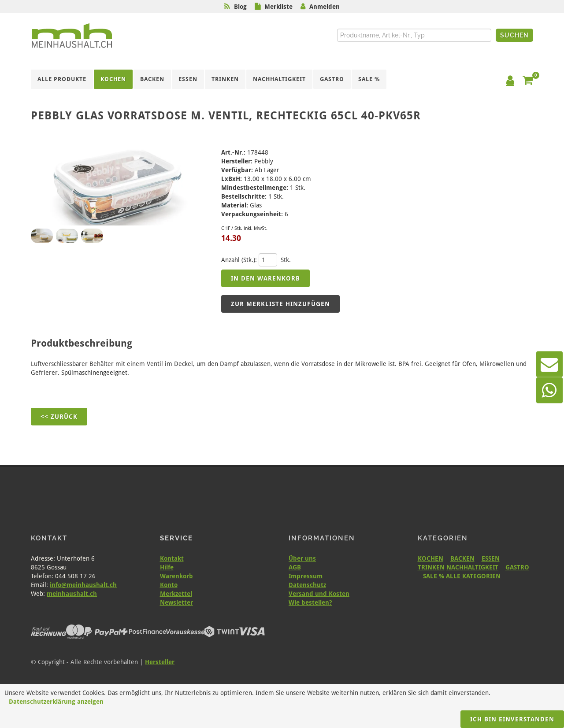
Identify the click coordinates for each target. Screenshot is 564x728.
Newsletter (176, 602)
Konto (169, 585)
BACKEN (462, 558)
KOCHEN (430, 558)
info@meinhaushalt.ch (83, 585)
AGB (295, 567)
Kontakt (172, 558)
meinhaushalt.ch (72, 594)
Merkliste (278, 7)
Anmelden (325, 7)
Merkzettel (176, 594)
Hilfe (167, 567)
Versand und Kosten (319, 594)
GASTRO (517, 567)
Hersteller (160, 662)
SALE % (434, 576)
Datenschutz (307, 585)
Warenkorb (176, 576)
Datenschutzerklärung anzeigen (56, 702)
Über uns (302, 558)
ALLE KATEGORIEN (473, 576)
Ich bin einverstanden (512, 719)
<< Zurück (59, 417)
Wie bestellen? (310, 602)
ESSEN (491, 558)
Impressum (306, 576)
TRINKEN (431, 567)
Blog (240, 7)
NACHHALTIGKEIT (472, 567)
